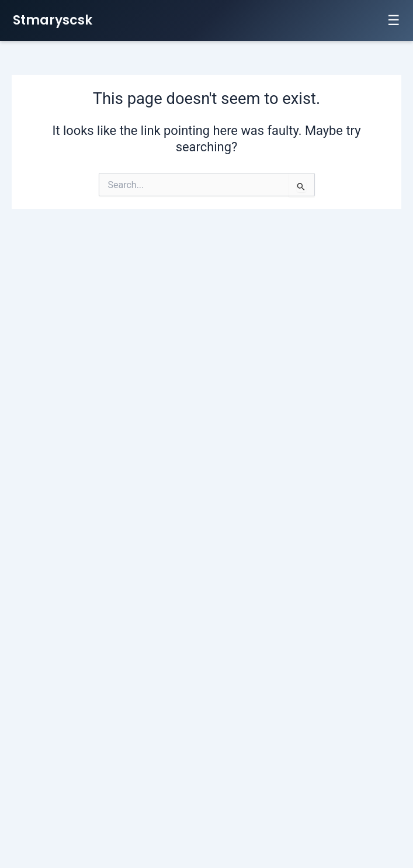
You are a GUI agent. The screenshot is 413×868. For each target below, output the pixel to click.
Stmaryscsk (53, 20)
